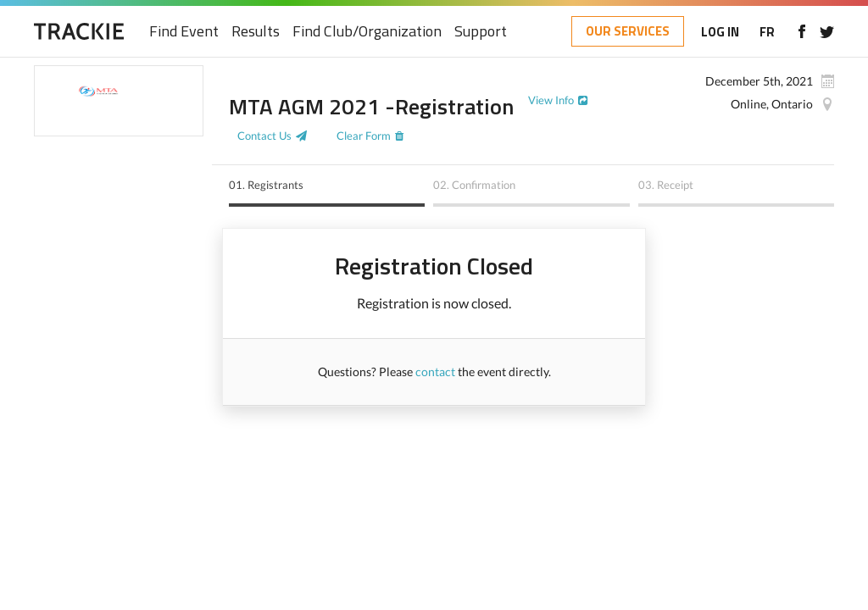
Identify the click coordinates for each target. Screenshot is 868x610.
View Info (551, 100)
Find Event (184, 32)
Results (256, 32)
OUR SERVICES (628, 31)
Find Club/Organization (367, 32)
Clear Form (364, 136)
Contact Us (264, 136)
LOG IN (720, 32)
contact (435, 372)
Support (481, 32)
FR (767, 32)
